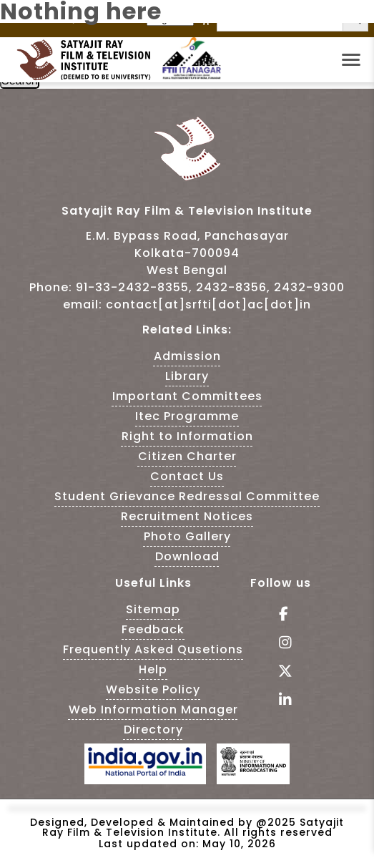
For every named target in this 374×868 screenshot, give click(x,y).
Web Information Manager (153, 709)
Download (187, 556)
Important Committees (187, 396)
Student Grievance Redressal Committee (187, 496)
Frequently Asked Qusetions (153, 649)
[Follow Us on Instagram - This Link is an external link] (281, 644)
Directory (153, 730)
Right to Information (187, 436)
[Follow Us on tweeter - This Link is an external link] (281, 672)
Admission (187, 356)
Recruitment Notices (187, 516)
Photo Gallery (187, 536)
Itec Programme (187, 416)
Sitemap (153, 609)
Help (153, 669)
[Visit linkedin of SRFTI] (281, 701)
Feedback (153, 629)
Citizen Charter (187, 456)
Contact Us (187, 476)
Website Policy (153, 689)
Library (187, 376)
